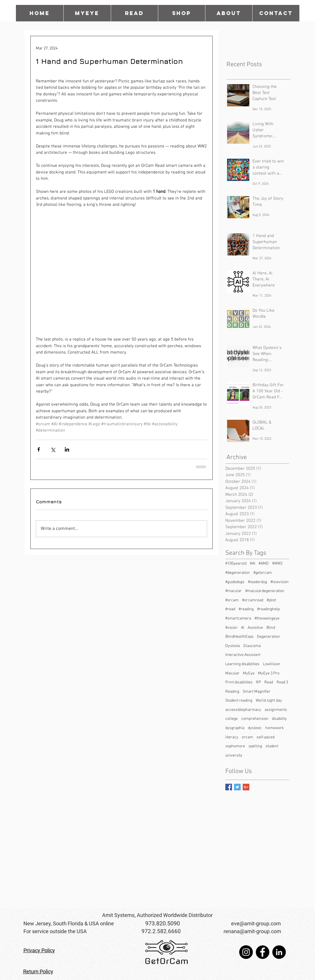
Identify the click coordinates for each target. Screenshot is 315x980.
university (234, 756)
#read (230, 609)
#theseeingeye (267, 618)
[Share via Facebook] (39, 449)
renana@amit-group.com (252, 931)
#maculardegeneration (265, 591)
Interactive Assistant (243, 655)
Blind (271, 628)
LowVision (272, 664)
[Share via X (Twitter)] (53, 449)
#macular (234, 591)
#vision (231, 628)
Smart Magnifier (257, 692)
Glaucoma (252, 646)
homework (275, 728)
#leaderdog (257, 582)
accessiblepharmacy (243, 710)
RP (258, 682)
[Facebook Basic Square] (229, 787)
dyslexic (255, 728)
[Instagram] (246, 952)
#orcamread (253, 600)
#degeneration (238, 573)
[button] (134, 13)
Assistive (255, 628)
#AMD (264, 564)
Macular (232, 673)
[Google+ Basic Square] (246, 787)
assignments (276, 710)
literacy (232, 737)
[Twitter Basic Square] (237, 787)
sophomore (235, 746)
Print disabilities (239, 682)
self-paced (266, 737)
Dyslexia (233, 646)
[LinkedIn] (279, 952)
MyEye (249, 673)
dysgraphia (235, 728)
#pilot (271, 600)
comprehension (255, 719)
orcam (247, 737)
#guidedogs (235, 582)
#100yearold (236, 564)
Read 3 (282, 682)
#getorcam (263, 573)
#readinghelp (268, 609)
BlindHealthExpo (239, 637)
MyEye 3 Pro (269, 673)
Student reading (239, 701)
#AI (253, 564)
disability (279, 719)
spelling (255, 746)
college (232, 719)
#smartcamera (238, 618)
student (272, 746)
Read (269, 682)
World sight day (269, 701)
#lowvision (280, 582)
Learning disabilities (242, 664)
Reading (232, 692)
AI (243, 628)
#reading (246, 609)
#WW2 (277, 564)
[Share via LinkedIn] (67, 449)
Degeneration (268, 637)
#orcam (232, 600)
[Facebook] (262, 952)
